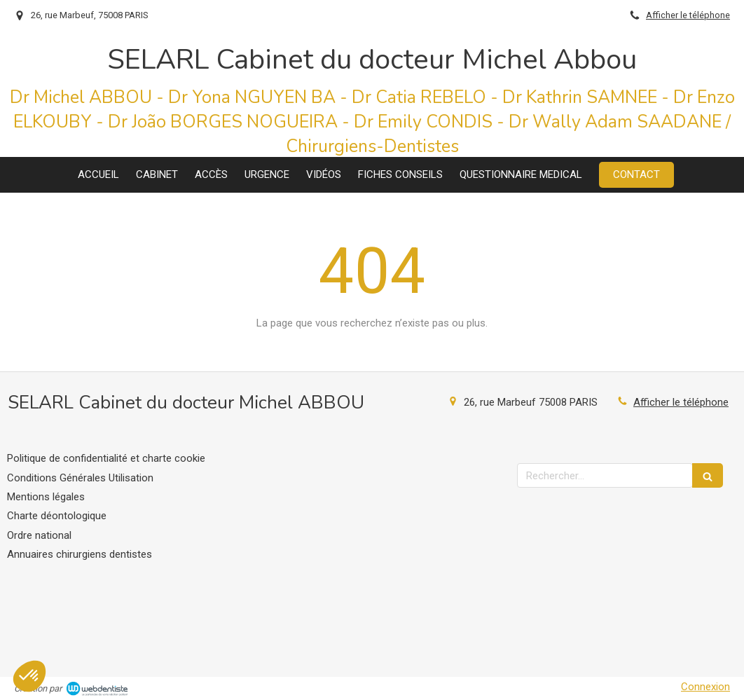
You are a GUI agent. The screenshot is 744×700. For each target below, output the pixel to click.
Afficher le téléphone (688, 15)
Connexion (705, 687)
